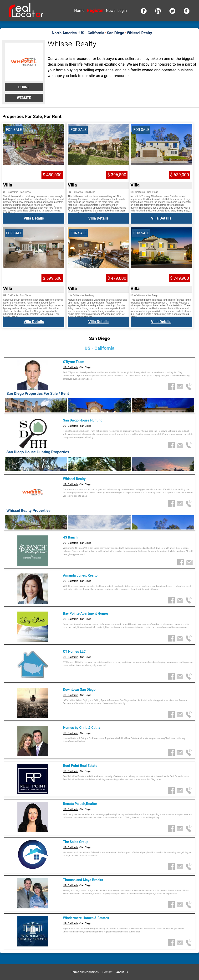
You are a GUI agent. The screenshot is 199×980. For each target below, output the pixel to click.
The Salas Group (76, 842)
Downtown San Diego (79, 690)
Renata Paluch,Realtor (80, 804)
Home (79, 11)
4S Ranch (70, 537)
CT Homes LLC (74, 652)
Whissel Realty (74, 479)
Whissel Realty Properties (28, 511)
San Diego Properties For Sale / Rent (38, 394)
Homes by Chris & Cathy (82, 728)
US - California (71, 367)
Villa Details (34, 218)
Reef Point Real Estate (80, 766)
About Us (122, 972)
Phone (24, 87)
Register (95, 10)
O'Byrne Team (74, 362)
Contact (107, 972)
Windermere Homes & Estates (86, 918)
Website (24, 98)
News (111, 11)
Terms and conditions (85, 972)
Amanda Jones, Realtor (81, 576)
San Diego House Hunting (83, 420)
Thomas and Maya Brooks (83, 880)
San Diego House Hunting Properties (38, 452)
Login (122, 11)
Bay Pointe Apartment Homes (86, 614)
